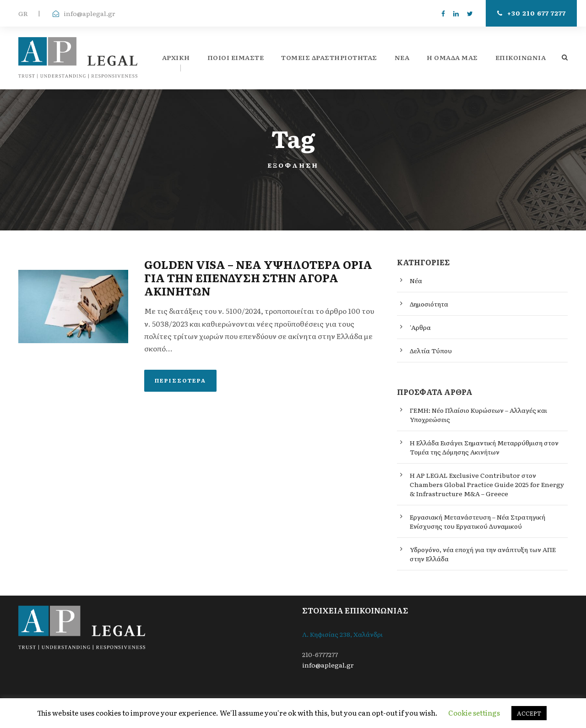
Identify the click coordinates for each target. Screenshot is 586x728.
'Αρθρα (420, 327)
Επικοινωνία (521, 57)
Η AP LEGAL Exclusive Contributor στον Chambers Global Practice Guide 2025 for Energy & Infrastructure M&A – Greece (487, 484)
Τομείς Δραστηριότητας (329, 57)
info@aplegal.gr (90, 13)
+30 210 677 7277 (532, 13)
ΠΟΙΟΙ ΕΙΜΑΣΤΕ (236, 57)
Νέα (416, 280)
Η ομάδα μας (452, 57)
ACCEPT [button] (529, 713)
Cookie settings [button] (474, 713)
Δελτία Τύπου (431, 350)
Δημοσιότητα (429, 304)
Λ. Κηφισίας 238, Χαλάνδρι (342, 634)
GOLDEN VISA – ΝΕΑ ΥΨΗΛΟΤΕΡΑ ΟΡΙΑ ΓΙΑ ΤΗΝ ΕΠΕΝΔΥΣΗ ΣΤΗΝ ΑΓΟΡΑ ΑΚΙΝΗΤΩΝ (258, 277)
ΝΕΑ (402, 57)
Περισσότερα (180, 380)
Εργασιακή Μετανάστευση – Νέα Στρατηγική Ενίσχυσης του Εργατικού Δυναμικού (477, 521)
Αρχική (176, 57)
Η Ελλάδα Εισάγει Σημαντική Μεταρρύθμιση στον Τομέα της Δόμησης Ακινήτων (484, 447)
